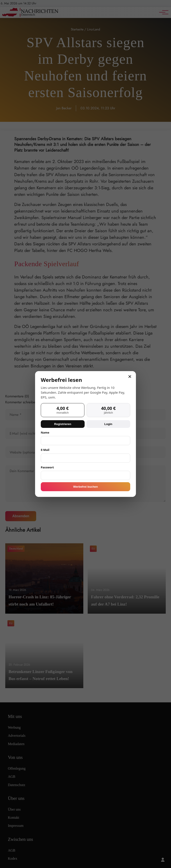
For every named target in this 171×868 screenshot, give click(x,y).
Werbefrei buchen (85, 487)
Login (108, 424)
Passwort (47, 467)
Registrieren (63, 424)
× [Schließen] (130, 377)
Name (45, 432)
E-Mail (45, 450)
